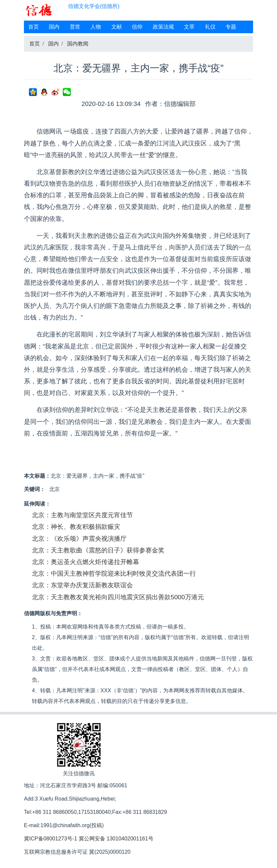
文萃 (189, 27)
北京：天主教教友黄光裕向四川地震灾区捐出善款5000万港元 (118, 597)
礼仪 (210, 27)
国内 (54, 27)
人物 (96, 27)
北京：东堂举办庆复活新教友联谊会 (82, 585)
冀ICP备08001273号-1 (50, 839)
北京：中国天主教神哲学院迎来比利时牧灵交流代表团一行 (114, 574)
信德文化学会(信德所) (94, 6)
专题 (231, 27)
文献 (117, 27)
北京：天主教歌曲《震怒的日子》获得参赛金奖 (98, 550)
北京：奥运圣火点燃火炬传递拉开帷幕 (86, 562)
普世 (75, 27)
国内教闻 (78, 44)
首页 (34, 27)
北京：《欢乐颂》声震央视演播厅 (79, 539)
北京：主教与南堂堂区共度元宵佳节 (82, 515)
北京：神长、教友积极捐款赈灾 (76, 527)
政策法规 (163, 27)
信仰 (137, 27)
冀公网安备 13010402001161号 (116, 839)
